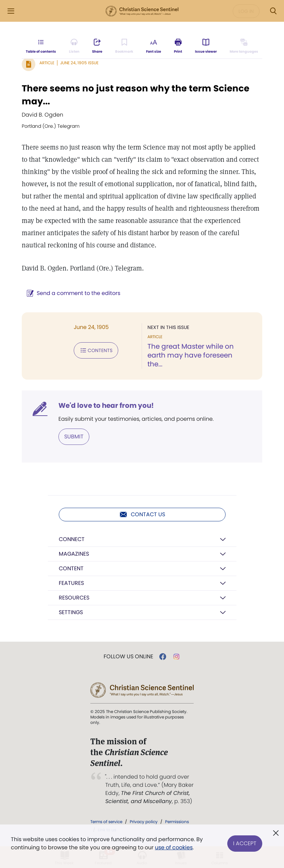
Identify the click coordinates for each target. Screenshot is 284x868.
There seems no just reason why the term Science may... (136, 95)
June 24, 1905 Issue (79, 63)
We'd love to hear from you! (106, 405)
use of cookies (174, 847)
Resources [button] (74, 598)
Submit (74, 437)
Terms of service (106, 822)
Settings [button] (71, 612)
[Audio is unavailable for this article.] (74, 46)
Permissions (177, 822)
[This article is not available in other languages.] (244, 46)
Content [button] (71, 568)
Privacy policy (144, 822)
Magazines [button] (74, 554)
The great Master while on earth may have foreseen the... (191, 355)
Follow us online (128, 657)
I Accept (245, 843)
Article (47, 63)
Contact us (142, 515)
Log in (246, 11)
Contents (96, 350)
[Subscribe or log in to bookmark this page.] (124, 46)
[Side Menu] (11, 11)
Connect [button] (72, 539)
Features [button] (71, 583)
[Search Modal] (273, 11)
